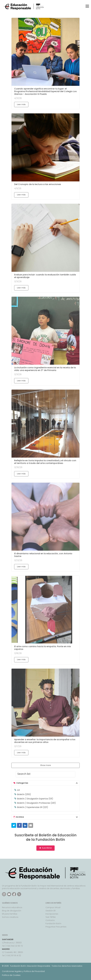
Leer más (21, 104)
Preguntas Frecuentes (56, 927)
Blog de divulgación (12, 911)
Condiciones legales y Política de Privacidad (23, 971)
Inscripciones (52, 914)
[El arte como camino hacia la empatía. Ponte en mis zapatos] (45, 610)
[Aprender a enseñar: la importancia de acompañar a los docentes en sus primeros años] (45, 703)
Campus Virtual (53, 907)
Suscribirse (45, 848)
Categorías (22, 783)
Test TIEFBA (51, 917)
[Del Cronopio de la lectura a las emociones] (45, 147)
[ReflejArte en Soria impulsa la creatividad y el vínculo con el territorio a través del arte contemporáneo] (45, 424)
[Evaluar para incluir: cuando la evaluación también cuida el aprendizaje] (45, 238)
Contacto (50, 920)
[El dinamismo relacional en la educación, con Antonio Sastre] (45, 517)
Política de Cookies (11, 975)
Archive (20, 817)
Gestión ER (51, 911)
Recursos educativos (12, 907)
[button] (14, 825)
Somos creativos (10, 917)
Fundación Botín (53, 924)
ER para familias (10, 914)
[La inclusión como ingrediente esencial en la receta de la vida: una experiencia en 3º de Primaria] (45, 331)
